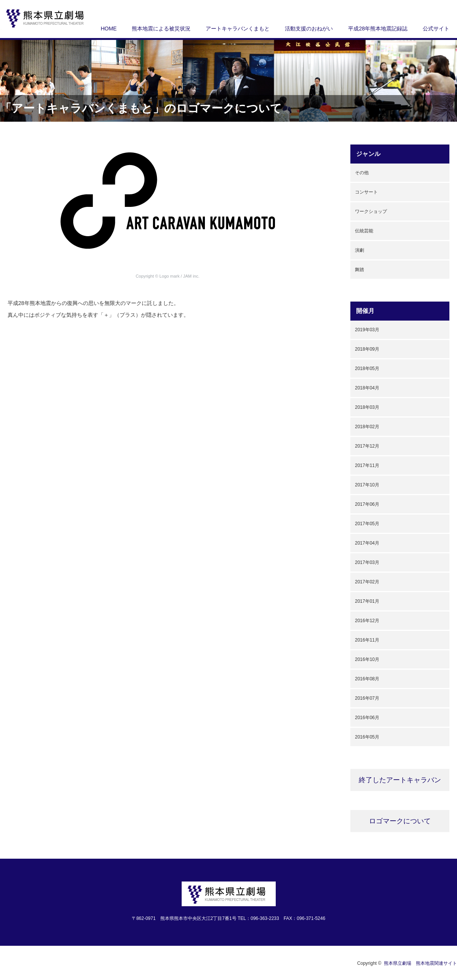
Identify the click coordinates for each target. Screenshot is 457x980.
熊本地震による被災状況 (161, 29)
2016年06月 (367, 718)
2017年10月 (367, 485)
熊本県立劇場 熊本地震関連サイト (420, 963)
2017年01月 (367, 601)
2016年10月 (367, 659)
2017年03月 (367, 562)
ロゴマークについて (400, 821)
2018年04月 (367, 388)
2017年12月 (367, 446)
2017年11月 (367, 465)
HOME (109, 29)
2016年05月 (367, 737)
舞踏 (360, 270)
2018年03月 (367, 407)
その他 (362, 173)
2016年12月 (367, 621)
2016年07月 (367, 698)
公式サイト (436, 29)
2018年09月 (367, 349)
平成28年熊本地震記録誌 (378, 29)
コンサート (366, 192)
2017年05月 (367, 524)
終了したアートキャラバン (400, 780)
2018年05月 (367, 368)
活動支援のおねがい (309, 29)
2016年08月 (367, 679)
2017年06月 (367, 504)
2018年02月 (367, 427)
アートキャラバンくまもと (238, 29)
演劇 (360, 250)
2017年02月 (367, 582)
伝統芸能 (364, 231)
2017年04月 (367, 543)
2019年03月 (367, 330)
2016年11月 (367, 640)
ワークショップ (371, 211)
